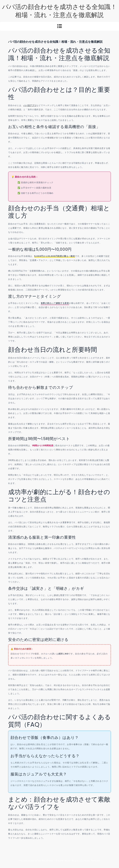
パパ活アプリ (30, 105)
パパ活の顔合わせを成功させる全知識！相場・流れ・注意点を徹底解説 (59, 11)
